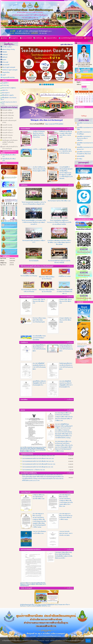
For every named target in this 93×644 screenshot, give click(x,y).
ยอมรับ (88, 641)
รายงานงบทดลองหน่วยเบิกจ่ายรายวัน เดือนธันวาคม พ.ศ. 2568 (38, 464)
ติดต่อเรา (88, 38)
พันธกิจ (4, 60)
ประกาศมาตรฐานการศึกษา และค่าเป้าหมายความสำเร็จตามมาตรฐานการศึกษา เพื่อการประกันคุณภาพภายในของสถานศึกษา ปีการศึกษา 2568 (64, 417)
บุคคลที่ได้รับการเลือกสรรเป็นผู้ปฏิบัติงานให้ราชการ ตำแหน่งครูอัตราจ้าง (39, 383)
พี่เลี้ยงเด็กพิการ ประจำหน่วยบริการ (8, 99)
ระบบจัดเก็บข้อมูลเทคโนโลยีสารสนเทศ (71, 38)
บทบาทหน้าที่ (6, 65)
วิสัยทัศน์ (5, 52)
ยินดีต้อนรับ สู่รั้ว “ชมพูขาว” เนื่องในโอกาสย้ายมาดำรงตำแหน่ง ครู (66, 151)
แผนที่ (4, 75)
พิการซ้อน (80, 159)
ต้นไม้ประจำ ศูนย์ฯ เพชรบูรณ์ (10, 70)
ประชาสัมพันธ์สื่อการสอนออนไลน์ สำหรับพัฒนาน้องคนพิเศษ (39, 338)
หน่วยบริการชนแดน (7, 135)
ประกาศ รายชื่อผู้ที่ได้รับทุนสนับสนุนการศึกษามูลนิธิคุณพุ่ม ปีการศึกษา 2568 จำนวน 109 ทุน (64, 426)
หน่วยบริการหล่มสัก (7, 128)
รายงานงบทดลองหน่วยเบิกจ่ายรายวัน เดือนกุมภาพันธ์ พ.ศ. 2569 (38, 458)
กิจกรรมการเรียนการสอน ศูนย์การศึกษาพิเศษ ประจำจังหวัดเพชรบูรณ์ (39, 320)
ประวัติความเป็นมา (7, 47)
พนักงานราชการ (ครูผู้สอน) (8, 88)
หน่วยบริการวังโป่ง (7, 138)
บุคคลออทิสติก (81, 156)
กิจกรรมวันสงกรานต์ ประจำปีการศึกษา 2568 (59, 201)
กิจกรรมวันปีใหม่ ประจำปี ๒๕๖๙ (29, 276)
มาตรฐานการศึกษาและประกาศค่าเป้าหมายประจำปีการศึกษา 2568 (39, 497)
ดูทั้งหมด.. (71, 185)
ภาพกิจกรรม (38, 38)
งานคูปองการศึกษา (51, 38)
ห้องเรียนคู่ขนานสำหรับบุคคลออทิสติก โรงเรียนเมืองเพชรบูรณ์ (10, 142)
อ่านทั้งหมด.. (70, 129)
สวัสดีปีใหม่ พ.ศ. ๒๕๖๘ (65, 276)
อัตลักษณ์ (5, 57)
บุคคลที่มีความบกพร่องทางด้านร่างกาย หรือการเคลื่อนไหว (84, 138)
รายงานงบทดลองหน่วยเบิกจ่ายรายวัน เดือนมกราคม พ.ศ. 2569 (38, 461)
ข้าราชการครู (5, 85)
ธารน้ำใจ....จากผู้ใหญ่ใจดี (39, 149)
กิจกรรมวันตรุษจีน (34, 261)
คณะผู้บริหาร (14, 38)
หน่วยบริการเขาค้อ (7, 125)
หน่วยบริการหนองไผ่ (8, 118)
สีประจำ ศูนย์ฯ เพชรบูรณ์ (9, 67)
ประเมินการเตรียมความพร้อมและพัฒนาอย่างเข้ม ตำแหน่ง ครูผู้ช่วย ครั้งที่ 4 (39, 169)
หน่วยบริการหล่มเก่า (8, 130)
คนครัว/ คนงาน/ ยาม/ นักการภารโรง (9, 103)
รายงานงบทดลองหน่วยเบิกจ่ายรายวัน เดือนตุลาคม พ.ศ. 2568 (38, 470)
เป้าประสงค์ (5, 62)
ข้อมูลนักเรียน (6, 72)
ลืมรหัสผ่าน (85, 89)
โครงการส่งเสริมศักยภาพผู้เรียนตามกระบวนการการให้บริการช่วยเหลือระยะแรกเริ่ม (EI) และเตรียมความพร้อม (59, 222)
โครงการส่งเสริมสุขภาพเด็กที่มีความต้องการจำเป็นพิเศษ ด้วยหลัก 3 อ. (65, 292)
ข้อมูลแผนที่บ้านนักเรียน (9, 78)
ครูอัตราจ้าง (4, 90)
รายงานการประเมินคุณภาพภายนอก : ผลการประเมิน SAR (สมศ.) (66, 533)
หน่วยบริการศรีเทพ (7, 110)
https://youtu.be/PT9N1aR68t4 (54, 124)
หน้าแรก (4, 38)
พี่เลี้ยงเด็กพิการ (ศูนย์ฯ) (7, 95)
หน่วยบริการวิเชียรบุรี (8, 113)
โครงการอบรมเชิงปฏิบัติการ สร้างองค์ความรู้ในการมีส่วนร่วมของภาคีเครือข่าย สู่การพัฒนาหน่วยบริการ (34, 222)
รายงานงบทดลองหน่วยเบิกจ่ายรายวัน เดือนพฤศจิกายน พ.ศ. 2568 (39, 467)
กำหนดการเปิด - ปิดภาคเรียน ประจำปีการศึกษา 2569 (39, 301)
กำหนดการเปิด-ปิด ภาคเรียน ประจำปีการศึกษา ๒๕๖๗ (65, 320)
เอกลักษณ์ (5, 55)
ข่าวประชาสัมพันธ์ (26, 38)
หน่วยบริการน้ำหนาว (8, 133)
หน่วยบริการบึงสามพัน (8, 115)
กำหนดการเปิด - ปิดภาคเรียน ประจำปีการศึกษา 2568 (66, 301)
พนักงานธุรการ (5, 93)
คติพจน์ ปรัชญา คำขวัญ (8, 49)
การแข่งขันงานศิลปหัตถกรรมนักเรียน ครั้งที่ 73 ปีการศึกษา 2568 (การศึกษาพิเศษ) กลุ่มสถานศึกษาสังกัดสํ (59, 242)
